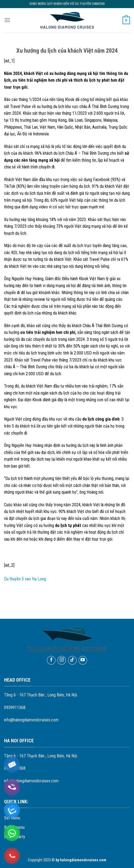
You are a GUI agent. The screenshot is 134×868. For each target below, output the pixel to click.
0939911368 (15, 708)
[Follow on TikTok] (72, 660)
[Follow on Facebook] (51, 660)
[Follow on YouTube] (83, 660)
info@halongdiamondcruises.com (31, 720)
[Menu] (7, 20)
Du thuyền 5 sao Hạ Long (25, 579)
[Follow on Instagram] (62, 660)
